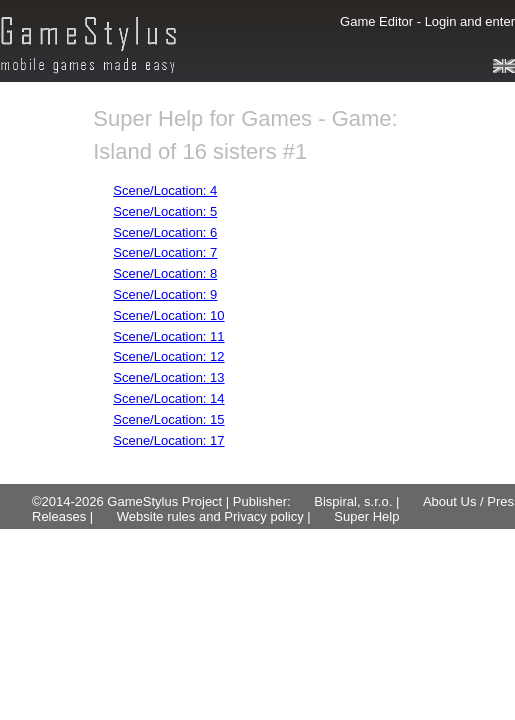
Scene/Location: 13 (168, 377)
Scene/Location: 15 (168, 419)
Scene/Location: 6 (165, 232)
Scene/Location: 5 (165, 211)
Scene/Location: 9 (165, 294)
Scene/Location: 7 (165, 252)
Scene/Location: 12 (168, 356)
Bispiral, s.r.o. (353, 501)
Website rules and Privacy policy (210, 516)
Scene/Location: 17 (168, 440)
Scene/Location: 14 (168, 398)
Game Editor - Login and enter (427, 21)
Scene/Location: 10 (168, 315)
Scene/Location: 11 (168, 336)
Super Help (366, 516)
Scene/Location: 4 (165, 190)
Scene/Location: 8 (165, 273)
